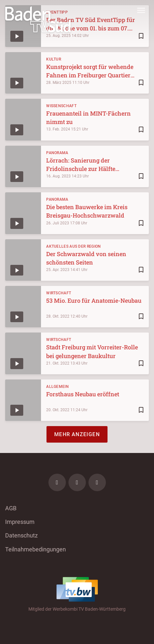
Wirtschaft (59, 293)
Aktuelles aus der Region (73, 246)
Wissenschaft (61, 106)
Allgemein (57, 387)
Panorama (57, 153)
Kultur (54, 59)
